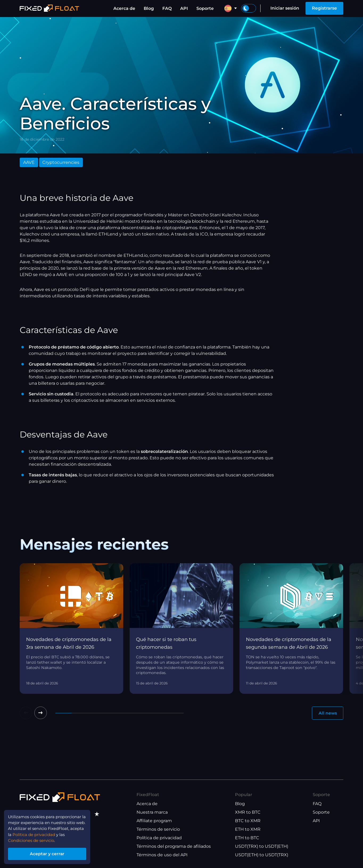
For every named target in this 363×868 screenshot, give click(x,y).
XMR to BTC (248, 812)
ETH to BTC (247, 838)
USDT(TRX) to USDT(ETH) (262, 847)
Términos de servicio (158, 830)
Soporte (205, 8)
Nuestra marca (152, 812)
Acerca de (124, 8)
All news (327, 713)
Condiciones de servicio (34, 839)
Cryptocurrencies (61, 162)
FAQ (167, 8)
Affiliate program (154, 821)
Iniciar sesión (285, 8)
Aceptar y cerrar (51, 853)
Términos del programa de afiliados (174, 847)
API (184, 8)
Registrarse (324, 8)
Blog (149, 8)
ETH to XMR (248, 830)
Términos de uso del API (162, 855)
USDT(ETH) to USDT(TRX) (262, 855)
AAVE (29, 162)
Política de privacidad (159, 838)
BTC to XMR (248, 821)
